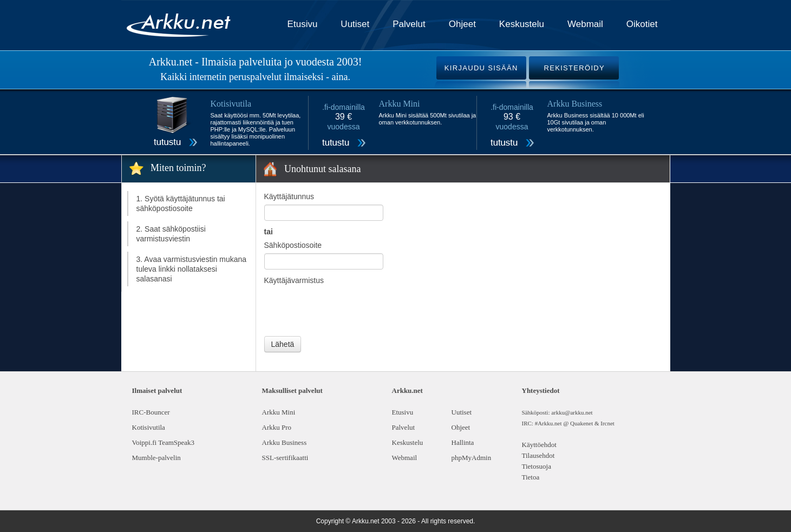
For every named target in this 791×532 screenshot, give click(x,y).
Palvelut (409, 24)
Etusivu (303, 24)
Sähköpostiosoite (293, 245)
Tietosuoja (537, 466)
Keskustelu (522, 24)
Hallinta (463, 442)
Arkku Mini (279, 412)
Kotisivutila (149, 427)
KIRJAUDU (481, 68)
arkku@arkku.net (572, 412)
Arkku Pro (277, 427)
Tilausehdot (538, 455)
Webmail (585, 24)
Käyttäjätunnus (289, 196)
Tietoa (531, 477)
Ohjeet (462, 24)
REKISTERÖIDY (574, 68)
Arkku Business (285, 442)
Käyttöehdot (539, 445)
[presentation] (347, 310)
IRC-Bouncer (151, 412)
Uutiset (355, 24)
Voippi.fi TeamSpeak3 (164, 442)
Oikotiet (642, 24)
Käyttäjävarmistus (294, 280)
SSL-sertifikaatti (285, 458)
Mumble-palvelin (156, 458)
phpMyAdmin (472, 458)
